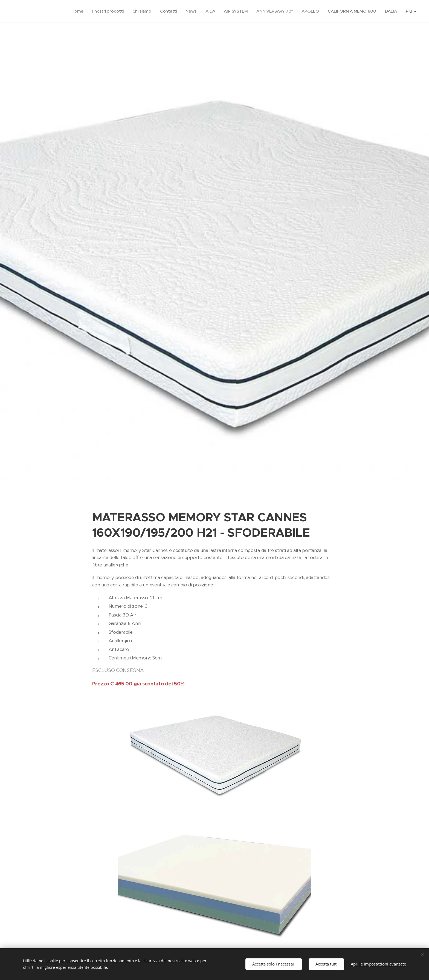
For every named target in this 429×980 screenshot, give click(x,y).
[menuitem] (73, 11)
